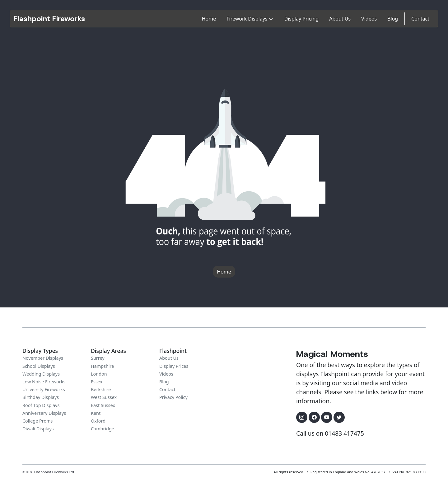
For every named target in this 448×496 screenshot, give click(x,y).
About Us (340, 19)
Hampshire (102, 366)
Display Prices (174, 366)
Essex (97, 382)
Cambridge (103, 429)
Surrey (98, 358)
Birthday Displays (41, 397)
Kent (96, 413)
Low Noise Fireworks (44, 382)
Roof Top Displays (41, 405)
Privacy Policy (173, 397)
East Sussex (103, 405)
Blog (393, 19)
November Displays (43, 358)
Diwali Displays (38, 429)
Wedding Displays (41, 374)
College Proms (37, 421)
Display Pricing (301, 19)
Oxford (98, 421)
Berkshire (101, 389)
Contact (420, 19)
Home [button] (224, 272)
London (99, 374)
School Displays (39, 366)
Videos (369, 19)
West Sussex (104, 397)
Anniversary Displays (44, 413)
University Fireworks (44, 389)
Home (209, 19)
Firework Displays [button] (250, 19)
